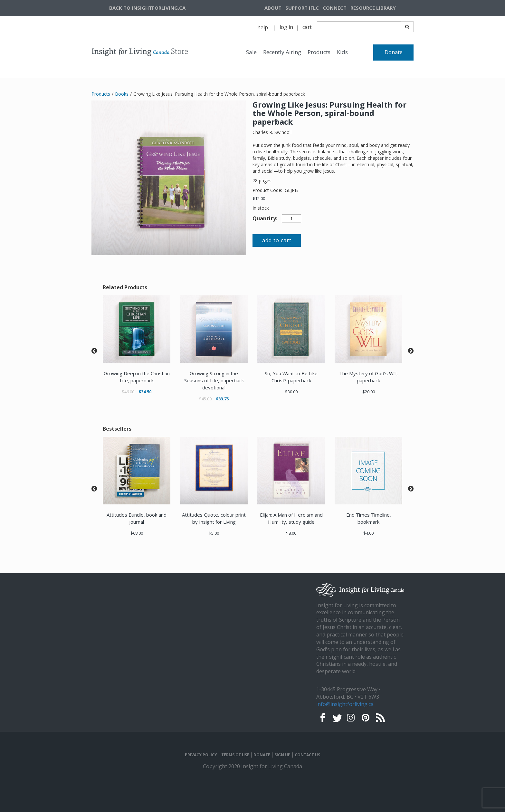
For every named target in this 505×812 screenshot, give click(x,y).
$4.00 (368, 533)
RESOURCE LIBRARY (373, 8)
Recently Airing (282, 52)
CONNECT (335, 8)
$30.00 (291, 392)
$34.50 (145, 392)
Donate (394, 52)
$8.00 (291, 533)
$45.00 (205, 399)
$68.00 (137, 533)
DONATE (262, 755)
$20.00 (369, 392)
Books (122, 94)
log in (286, 27)
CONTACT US (307, 755)
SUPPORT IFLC (302, 8)
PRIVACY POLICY (201, 755)
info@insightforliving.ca (345, 704)
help (263, 27)
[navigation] (381, 8)
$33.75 (222, 399)
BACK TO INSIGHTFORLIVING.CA (147, 8)
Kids (342, 52)
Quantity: (265, 218)
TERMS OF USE (235, 755)
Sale (251, 52)
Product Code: (268, 190)
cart (307, 27)
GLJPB (291, 190)
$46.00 (128, 392)
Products (319, 52)
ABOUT (273, 8)
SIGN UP (282, 755)
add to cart (277, 240)
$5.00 (214, 533)
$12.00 (259, 198)
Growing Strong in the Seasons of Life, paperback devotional (214, 380)
